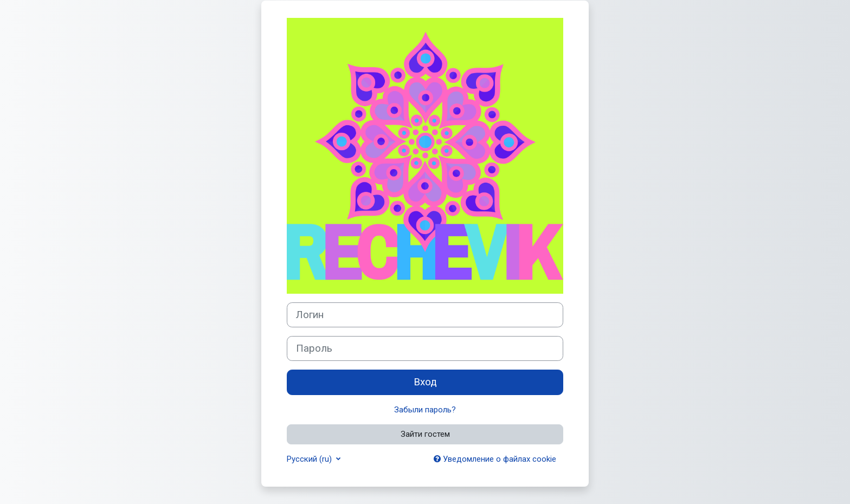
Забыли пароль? (425, 410)
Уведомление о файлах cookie (495, 459)
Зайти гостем (425, 434)
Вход (425, 382)
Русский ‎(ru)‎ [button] (310, 459)
